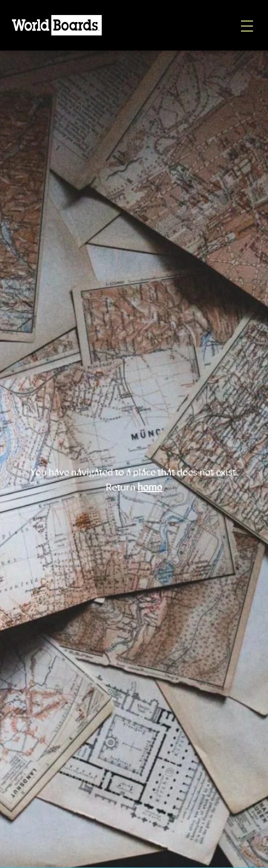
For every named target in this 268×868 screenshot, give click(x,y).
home (150, 488)
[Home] (57, 25)
